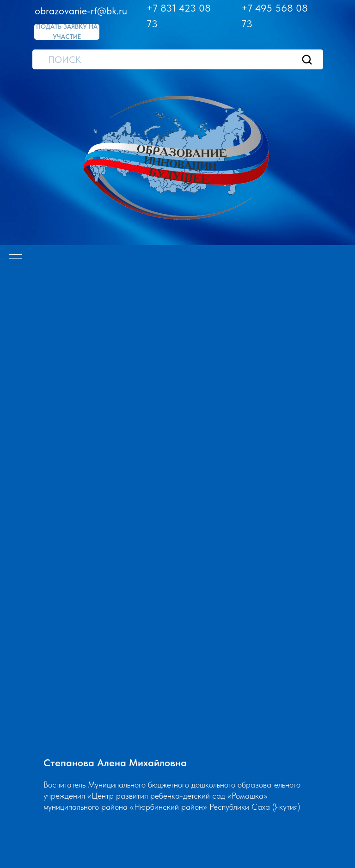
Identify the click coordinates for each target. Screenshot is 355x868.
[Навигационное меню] (16, 259)
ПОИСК (64, 60)
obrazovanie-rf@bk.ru (81, 11)
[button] (67, 32)
